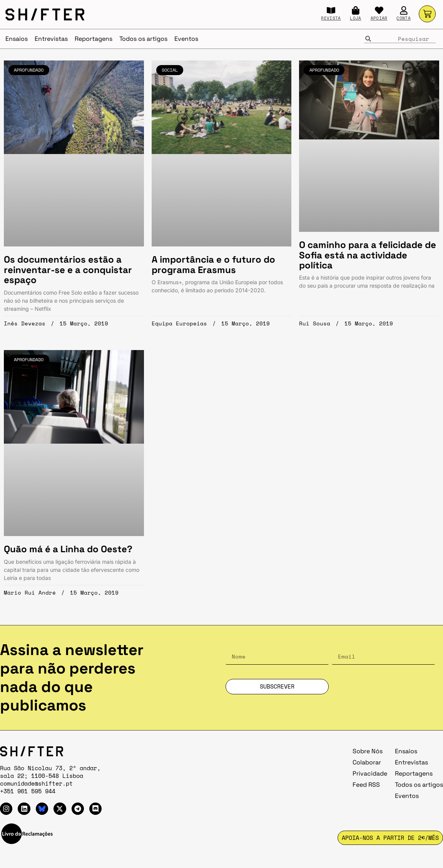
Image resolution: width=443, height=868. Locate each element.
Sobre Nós (368, 751)
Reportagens (94, 39)
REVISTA (331, 18)
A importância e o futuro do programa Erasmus (213, 264)
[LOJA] (356, 10)
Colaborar (367, 762)
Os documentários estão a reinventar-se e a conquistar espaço (68, 270)
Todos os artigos (143, 39)
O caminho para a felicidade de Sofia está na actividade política (368, 255)
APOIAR (379, 18)
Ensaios (17, 39)
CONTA (404, 18)
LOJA (355, 18)
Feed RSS (366, 785)
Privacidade (370, 773)
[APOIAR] (379, 10)
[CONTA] (404, 10)
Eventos (186, 39)
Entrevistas (51, 39)
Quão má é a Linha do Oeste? (68, 549)
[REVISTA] (331, 10)
